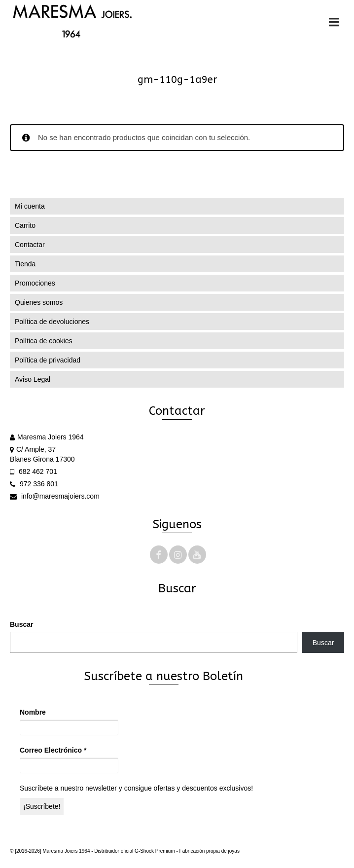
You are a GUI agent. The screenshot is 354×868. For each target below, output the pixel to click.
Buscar (21, 624)
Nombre (33, 712)
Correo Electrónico (53, 750)
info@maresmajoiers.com (55, 496)
